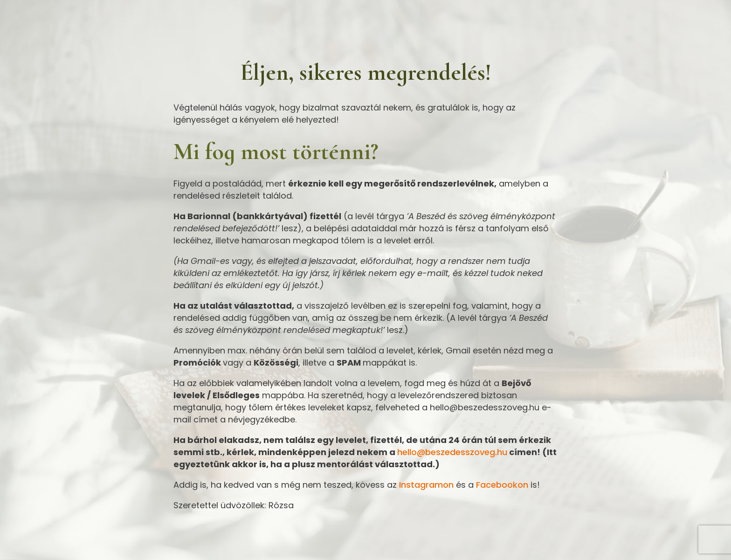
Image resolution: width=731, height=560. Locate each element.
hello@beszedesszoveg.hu (452, 452)
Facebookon (502, 485)
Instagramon (426, 485)
